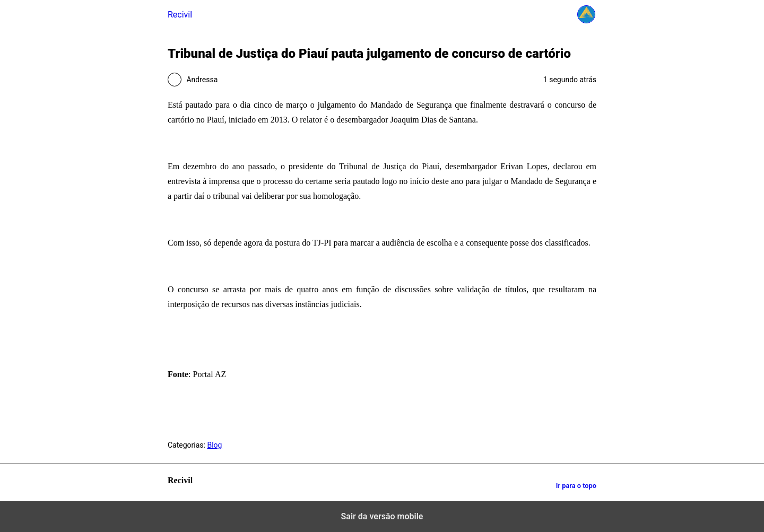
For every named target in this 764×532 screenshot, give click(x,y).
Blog (214, 445)
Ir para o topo (576, 486)
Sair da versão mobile (382, 516)
